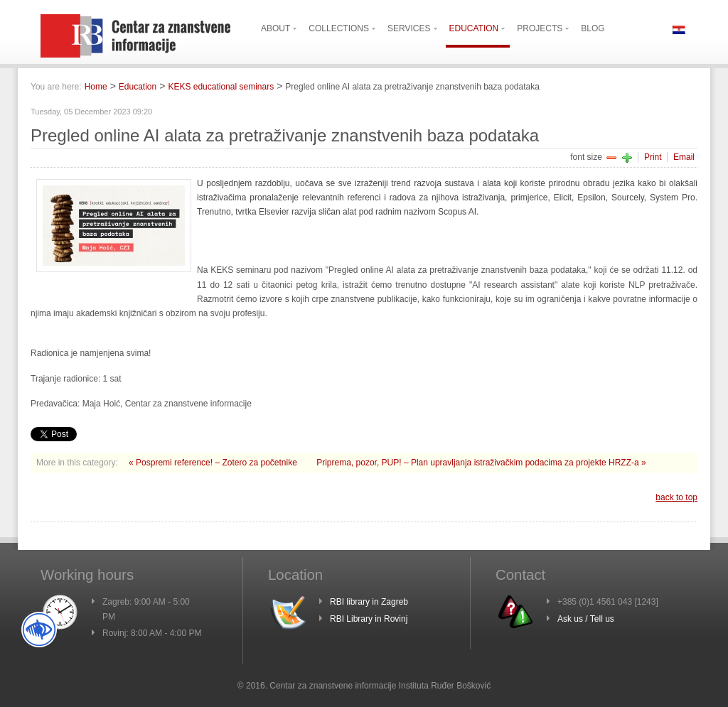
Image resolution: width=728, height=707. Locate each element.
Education (138, 87)
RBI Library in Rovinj (369, 619)
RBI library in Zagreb (369, 602)
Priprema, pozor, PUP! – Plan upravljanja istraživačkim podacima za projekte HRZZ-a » (481, 463)
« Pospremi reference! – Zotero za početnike (214, 463)
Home (96, 87)
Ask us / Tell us (586, 619)
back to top (676, 497)
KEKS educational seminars (221, 87)
